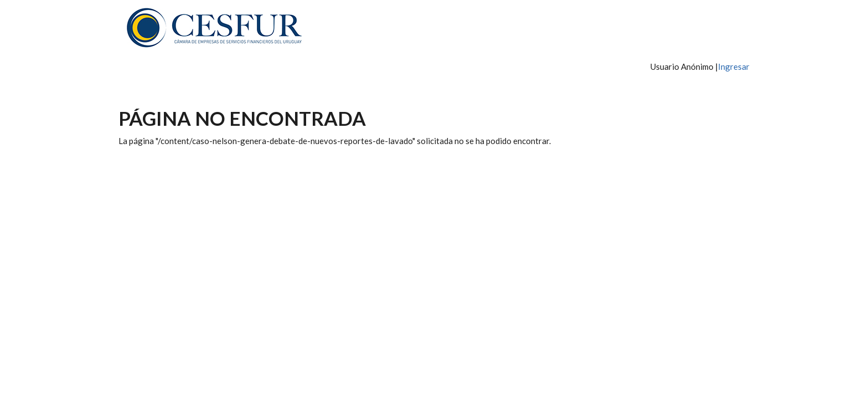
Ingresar (734, 66)
